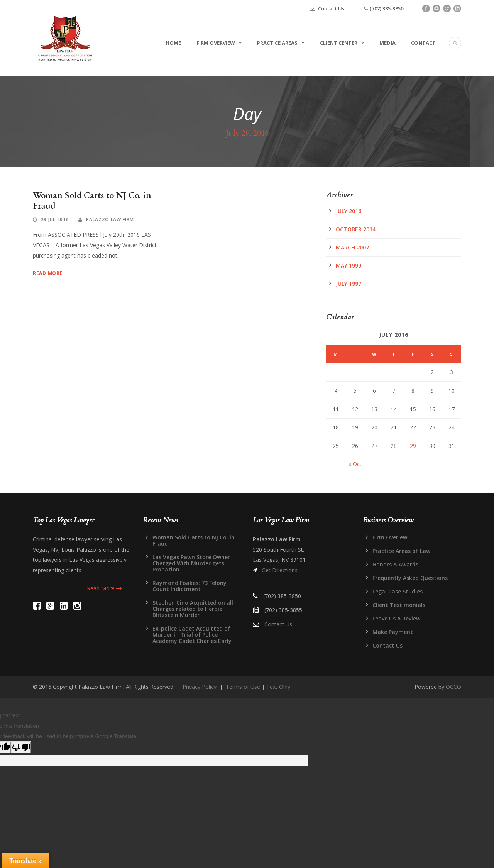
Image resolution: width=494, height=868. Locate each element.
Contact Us (331, 8)
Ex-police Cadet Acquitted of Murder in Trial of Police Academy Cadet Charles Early (192, 635)
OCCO (453, 687)
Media (387, 43)
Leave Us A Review (396, 618)
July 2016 (349, 211)
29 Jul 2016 (55, 220)
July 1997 (349, 284)
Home (173, 43)
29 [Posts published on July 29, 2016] (413, 446)
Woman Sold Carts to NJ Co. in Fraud (92, 201)
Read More (48, 273)
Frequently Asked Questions (410, 578)
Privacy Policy (200, 687)
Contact (423, 43)
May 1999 (349, 265)
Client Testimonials (399, 605)
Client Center (339, 43)
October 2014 (356, 229)
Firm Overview (216, 43)
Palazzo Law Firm (110, 220)
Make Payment (393, 632)
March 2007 (352, 247)
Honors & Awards (395, 564)
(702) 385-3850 (387, 8)
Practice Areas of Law (401, 551)
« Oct (355, 464)
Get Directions (280, 570)
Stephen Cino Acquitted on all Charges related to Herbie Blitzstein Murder (193, 609)
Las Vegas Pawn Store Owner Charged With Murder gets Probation (191, 563)
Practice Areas (277, 43)
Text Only (278, 687)
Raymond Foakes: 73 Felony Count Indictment (189, 586)
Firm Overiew (390, 537)
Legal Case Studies (398, 591)
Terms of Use (243, 687)
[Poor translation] (21, 747)
